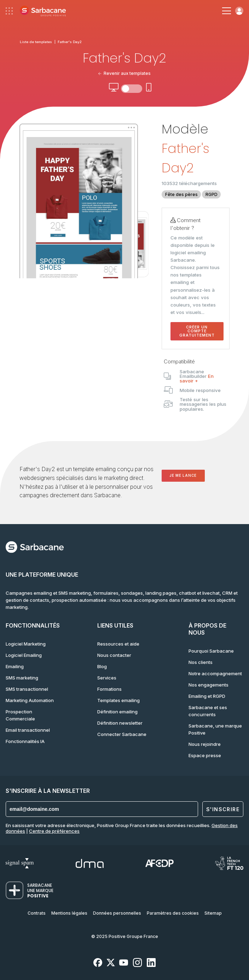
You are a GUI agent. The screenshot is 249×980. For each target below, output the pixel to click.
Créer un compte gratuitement (197, 331)
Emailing (15, 666)
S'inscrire (223, 809)
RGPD (212, 194)
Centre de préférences (54, 831)
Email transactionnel (28, 730)
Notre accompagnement (215, 673)
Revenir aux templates (125, 73)
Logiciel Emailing (24, 655)
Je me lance (183, 476)
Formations (109, 689)
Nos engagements (209, 685)
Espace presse (205, 755)
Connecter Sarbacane (122, 734)
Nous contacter (114, 655)
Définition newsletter (120, 723)
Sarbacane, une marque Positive (215, 729)
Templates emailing (118, 700)
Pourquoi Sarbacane (211, 651)
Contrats (37, 913)
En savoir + (197, 378)
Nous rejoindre (205, 744)
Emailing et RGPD (207, 696)
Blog (102, 666)
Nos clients (201, 662)
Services (107, 678)
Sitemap (213, 913)
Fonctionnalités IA (25, 741)
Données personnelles (117, 913)
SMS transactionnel (27, 689)
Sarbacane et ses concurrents (208, 711)
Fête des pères (181, 194)
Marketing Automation (30, 700)
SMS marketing (22, 678)
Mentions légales (69, 913)
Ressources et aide (118, 644)
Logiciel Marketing (26, 644)
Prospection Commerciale (20, 715)
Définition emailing (117, 712)
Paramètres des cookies (173, 913)
